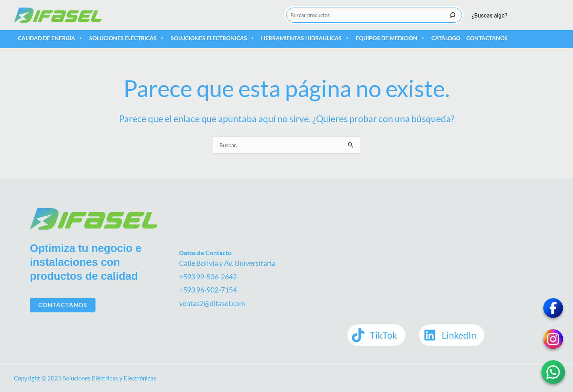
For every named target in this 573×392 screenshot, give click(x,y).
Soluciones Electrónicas (213, 38)
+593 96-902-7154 (208, 290)
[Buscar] (452, 15)
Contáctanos (487, 38)
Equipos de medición (391, 38)
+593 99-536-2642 (208, 277)
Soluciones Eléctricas (127, 38)
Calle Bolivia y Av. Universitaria (227, 263)
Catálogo (446, 38)
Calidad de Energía (51, 38)
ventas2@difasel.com (212, 303)
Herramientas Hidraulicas (305, 38)
